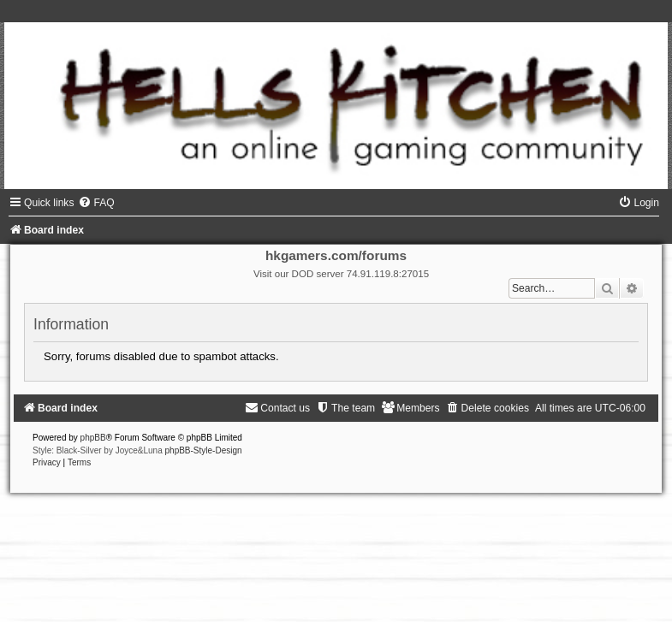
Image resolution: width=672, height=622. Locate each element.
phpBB (93, 438)
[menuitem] (96, 203)
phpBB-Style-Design (204, 450)
